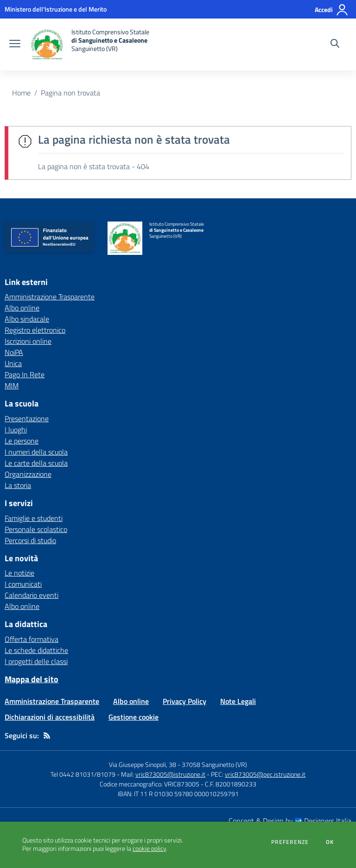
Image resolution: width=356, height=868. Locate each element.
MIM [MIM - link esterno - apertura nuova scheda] (12, 386)
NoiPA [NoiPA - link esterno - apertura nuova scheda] (14, 352)
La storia (18, 485)
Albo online (22, 606)
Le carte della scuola (36, 463)
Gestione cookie (133, 717)
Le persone (22, 441)
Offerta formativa (32, 639)
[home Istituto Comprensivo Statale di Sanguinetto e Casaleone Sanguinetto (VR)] (89, 44)
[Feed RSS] (47, 735)
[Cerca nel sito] (335, 44)
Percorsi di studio (30, 540)
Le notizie (19, 573)
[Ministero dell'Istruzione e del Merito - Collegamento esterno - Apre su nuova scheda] (56, 9)
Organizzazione (28, 474)
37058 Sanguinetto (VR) (214, 764)
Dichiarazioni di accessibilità (50, 717)
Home (21, 93)
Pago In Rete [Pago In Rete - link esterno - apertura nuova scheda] (25, 374)
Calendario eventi (32, 595)
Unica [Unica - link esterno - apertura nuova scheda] (13, 363)
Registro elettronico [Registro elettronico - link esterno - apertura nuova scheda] (35, 330)
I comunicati (23, 584)
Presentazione (27, 418)
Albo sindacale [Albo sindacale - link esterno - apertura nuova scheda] (27, 319)
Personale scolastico (36, 529)
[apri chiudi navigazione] (15, 44)
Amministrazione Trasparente (52, 701)
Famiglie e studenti (34, 518)
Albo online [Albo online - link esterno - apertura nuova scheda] (22, 308)
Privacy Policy (184, 701)
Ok (330, 842)
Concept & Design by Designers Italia (290, 821)
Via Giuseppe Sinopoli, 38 (143, 764)
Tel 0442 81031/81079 (83, 774)
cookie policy (149, 849)
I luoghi (16, 430)
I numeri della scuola (36, 452)
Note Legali (238, 701)
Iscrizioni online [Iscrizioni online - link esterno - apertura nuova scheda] (28, 341)
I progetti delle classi (36, 661)
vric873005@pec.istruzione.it (265, 774)
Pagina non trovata (70, 93)
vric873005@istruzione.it (170, 774)
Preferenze (290, 842)
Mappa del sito (32, 679)
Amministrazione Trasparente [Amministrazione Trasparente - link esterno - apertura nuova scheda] (50, 297)
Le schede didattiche (36, 650)
